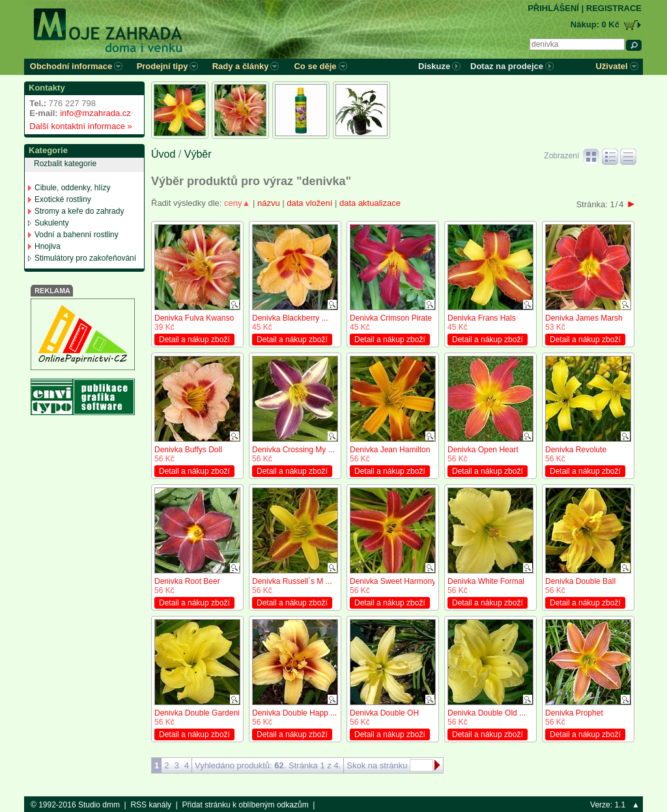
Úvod (163, 154)
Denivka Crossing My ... (293, 450)
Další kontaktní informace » (78, 126)
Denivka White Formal (486, 581)
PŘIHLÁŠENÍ (553, 8)
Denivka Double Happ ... (294, 713)
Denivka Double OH (384, 713)
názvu (269, 203)
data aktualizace (370, 203)
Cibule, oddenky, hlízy (73, 188)
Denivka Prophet (574, 713)
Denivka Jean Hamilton (390, 450)
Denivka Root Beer (187, 581)
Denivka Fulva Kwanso (194, 318)
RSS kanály (151, 805)
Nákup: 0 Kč (595, 24)
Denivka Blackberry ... (290, 318)
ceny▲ (237, 203)
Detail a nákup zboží (194, 340)
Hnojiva (48, 246)
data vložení (309, 203)
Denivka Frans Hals (482, 318)
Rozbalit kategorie (65, 164)
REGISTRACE (614, 8)
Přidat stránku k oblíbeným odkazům (246, 805)
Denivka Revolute (576, 450)
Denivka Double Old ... (487, 713)
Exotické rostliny (63, 199)
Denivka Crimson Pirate (391, 318)
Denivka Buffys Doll (188, 450)
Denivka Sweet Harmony (393, 581)
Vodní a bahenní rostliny (77, 235)
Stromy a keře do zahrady (79, 211)
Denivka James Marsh (584, 318)
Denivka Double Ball (580, 581)
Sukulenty (52, 223)
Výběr (198, 154)
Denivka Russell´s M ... (292, 581)
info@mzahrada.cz (95, 113)
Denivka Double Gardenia (199, 713)
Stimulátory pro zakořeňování (85, 258)
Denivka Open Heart (483, 450)
